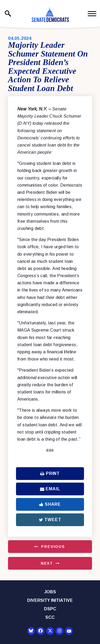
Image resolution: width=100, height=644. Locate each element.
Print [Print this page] (50, 473)
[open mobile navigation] (92, 14)
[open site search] (8, 14)
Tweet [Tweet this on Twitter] (50, 520)
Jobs (50, 592)
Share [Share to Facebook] (50, 504)
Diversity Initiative (50, 600)
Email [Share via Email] (50, 489)
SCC (50, 617)
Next (47, 563)
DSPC (50, 609)
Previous (53, 547)
